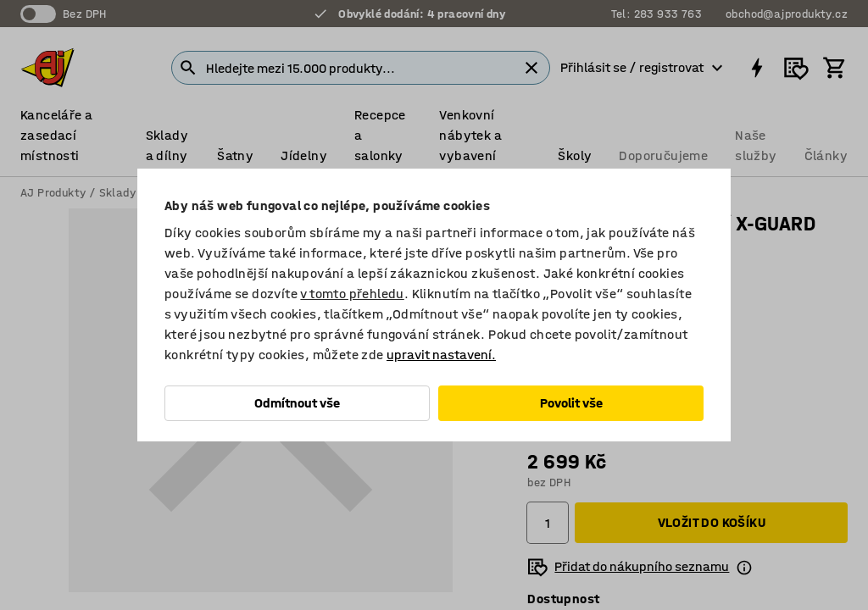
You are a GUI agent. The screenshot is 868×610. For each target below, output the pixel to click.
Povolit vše (571, 403)
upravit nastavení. (441, 355)
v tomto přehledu (352, 294)
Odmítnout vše (297, 403)
